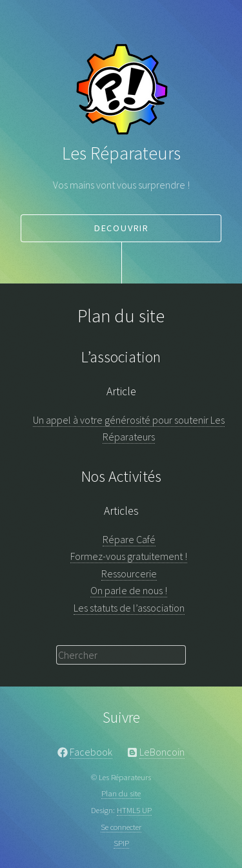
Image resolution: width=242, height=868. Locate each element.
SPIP (121, 843)
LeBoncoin (162, 752)
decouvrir (122, 228)
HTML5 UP (134, 810)
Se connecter (121, 827)
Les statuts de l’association (129, 608)
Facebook (91, 752)
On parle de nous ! (129, 590)
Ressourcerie (129, 573)
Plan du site (121, 793)
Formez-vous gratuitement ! (129, 556)
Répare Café (129, 539)
